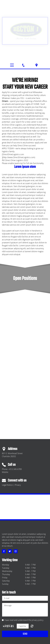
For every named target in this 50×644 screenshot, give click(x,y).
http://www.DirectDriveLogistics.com (19, 157)
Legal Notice (7, 485)
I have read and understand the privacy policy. (24, 620)
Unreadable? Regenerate (32, 626)
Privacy (18, 485)
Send (25, 634)
